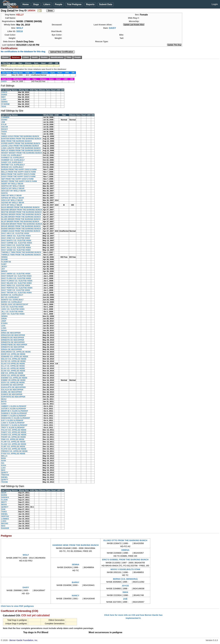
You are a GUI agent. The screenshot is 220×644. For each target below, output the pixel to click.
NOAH (4, 330)
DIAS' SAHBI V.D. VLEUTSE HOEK (16, 250)
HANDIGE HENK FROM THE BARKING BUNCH (76, 545)
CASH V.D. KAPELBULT (11, 155)
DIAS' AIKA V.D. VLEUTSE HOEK (15, 233)
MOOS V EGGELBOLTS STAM (125, 569)
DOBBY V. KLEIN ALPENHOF (14, 416)
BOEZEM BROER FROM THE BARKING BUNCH (22, 224)
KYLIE (4, 124)
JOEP (4, 321)
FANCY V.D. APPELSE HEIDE (14, 432)
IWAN (125, 592)
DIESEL (5, 477)
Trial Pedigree (74, 4)
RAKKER (5, 528)
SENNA (4, 102)
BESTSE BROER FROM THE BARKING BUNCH (21, 212)
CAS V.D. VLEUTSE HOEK (12, 307)
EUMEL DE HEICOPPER (12, 392)
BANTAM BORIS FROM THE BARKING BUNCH (21, 139)
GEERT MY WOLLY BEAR (12, 184)
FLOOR (4, 500)
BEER (4, 493)
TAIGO (4, 132)
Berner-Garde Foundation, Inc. (24, 640)
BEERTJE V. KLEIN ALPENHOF (15, 411)
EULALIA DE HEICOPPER (12, 390)
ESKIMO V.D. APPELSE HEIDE (14, 378)
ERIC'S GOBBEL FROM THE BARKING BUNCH (125, 560)
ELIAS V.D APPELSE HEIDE (13, 364)
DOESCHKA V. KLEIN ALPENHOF (16, 418)
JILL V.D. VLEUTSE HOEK (12, 311)
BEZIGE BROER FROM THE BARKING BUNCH (21, 214)
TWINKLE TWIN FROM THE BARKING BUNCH (21, 255)
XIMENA (125, 550)
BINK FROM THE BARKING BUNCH (16, 141)
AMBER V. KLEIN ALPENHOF (14, 406)
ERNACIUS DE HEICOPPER (13, 335)
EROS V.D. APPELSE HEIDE (13, 375)
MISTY (4, 502)
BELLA (4, 456)
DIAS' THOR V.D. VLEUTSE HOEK (16, 290)
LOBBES (5, 519)
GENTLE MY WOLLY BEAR (13, 188)
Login (215, 4)
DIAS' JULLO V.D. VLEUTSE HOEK (16, 248)
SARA (4, 404)
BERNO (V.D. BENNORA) (125, 579)
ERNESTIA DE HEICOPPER (13, 342)
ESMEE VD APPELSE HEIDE (13, 380)
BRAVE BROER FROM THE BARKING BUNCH (21, 226)
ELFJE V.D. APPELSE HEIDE (13, 361)
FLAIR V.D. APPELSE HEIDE (13, 442)
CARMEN (5, 117)
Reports (90, 4)
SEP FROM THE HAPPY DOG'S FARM (17, 179)
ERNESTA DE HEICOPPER (13, 338)
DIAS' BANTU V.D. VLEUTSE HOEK (16, 240)
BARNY (76, 582)
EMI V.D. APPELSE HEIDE (12, 373)
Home (26, 4)
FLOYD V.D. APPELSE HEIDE (14, 449)
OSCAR (5, 127)
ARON (4, 319)
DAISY (112, 28)
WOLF (20, 28)
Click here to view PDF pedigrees (17, 606)
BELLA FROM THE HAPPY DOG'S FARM (19, 172)
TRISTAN (5, 475)
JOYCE (125, 586)
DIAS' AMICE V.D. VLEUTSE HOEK (16, 236)
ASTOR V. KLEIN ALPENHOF (14, 409)
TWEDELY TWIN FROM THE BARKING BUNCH (21, 252)
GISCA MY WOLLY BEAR (12, 200)
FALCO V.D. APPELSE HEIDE (14, 430)
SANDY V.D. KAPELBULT (12, 162)
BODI (4, 458)
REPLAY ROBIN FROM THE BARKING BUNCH (21, 150)
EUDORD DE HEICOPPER (12, 385)
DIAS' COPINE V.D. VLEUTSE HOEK (17, 243)
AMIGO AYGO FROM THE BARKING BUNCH (20, 136)
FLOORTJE (6, 262)
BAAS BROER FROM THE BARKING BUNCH (20, 207)
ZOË (125, 599)
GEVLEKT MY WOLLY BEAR (13, 191)
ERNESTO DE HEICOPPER (13, 347)
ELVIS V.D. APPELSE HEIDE (13, 371)
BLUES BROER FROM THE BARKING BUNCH (21, 219)
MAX (3, 470)
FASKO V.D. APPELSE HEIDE (14, 435)
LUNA (4, 99)
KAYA (4, 465)
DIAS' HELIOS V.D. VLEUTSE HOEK (17, 283)
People (59, 4)
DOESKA (5, 497)
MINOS (4, 271)
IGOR (4, 461)
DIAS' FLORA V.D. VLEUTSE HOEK (16, 278)
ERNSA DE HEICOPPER (12, 349)
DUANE (4, 259)
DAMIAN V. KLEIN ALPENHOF (14, 413)
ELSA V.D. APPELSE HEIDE (13, 368)
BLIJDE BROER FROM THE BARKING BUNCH (21, 217)
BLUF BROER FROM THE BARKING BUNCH (20, 222)
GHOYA (4, 193)
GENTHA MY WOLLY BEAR (13, 186)
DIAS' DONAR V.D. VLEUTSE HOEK (16, 276)
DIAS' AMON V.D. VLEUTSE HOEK (16, 274)
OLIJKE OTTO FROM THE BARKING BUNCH (125, 540)
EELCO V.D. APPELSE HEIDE (14, 359)
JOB (3, 122)
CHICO (4, 92)
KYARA (4, 323)
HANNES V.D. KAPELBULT (13, 158)
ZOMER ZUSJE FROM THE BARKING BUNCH (21, 231)
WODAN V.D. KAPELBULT (12, 167)
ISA (3, 463)
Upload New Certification (62, 52)
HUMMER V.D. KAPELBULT (13, 160)
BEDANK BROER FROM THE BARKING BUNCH (22, 210)
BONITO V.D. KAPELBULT (12, 300)
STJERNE (5, 104)
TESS (4, 106)
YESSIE (5, 482)
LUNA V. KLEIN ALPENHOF (13, 423)
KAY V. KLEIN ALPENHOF (12, 420)
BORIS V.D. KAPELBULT (12, 302)
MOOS (4, 505)
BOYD (4, 401)
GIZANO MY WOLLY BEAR (13, 203)
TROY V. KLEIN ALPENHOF (13, 427)
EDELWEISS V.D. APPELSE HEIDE (16, 352)
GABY (4, 264)
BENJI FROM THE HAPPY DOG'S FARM (18, 174)
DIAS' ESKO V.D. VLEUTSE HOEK (16, 245)
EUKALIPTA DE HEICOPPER (13, 387)
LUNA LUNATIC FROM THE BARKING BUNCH (21, 148)
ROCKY (5, 129)
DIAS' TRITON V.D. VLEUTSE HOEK (16, 293)
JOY (3, 269)
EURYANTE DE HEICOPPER (13, 397)
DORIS (4, 95)
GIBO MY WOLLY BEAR (11, 195)
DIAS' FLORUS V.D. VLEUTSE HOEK (17, 281)
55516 (20, 31)
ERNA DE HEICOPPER (11, 333)
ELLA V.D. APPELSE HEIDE (13, 366)
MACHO (5, 523)
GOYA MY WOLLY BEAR (12, 205)
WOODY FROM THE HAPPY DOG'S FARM (19, 181)
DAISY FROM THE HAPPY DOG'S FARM (18, 177)
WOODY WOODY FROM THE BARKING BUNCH (22, 153)
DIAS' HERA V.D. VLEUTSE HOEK (16, 285)
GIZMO (4, 120)
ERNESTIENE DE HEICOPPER (14, 345)
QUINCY (5, 507)
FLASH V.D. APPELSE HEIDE (14, 444)
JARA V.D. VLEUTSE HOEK (13, 309)
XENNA (4, 257)
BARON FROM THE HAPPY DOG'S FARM (19, 169)
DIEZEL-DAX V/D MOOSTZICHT (15, 304)
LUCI (3, 468)
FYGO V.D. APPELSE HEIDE (13, 454)
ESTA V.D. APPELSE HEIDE (13, 383)
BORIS (4, 495)
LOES (4, 521)
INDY (3, 97)
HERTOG (5, 516)
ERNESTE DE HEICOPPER (13, 340)
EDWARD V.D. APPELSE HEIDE (15, 356)
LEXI (3, 326)
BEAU (4, 399)
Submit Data (106, 4)
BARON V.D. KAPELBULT (12, 295)
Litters (47, 4)
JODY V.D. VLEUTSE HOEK (13, 314)
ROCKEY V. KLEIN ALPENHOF (14, 425)
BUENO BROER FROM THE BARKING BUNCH (21, 229)
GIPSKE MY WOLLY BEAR (13, 198)
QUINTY (5, 472)
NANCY (76, 595)
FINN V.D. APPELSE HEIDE (13, 439)
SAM (3, 509)
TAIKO (4, 512)
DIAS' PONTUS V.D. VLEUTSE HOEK (17, 288)
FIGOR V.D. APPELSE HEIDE (14, 437)
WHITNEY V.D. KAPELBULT (13, 165)
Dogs (36, 4)
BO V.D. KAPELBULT (10, 297)
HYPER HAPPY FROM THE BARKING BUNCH (21, 143)
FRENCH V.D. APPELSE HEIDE (14, 451)
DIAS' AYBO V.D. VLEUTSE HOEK (16, 238)
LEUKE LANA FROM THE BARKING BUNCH (20, 146)
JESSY (4, 266)
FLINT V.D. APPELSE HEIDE (13, 446)
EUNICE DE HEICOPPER (12, 394)
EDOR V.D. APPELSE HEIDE (13, 354)
